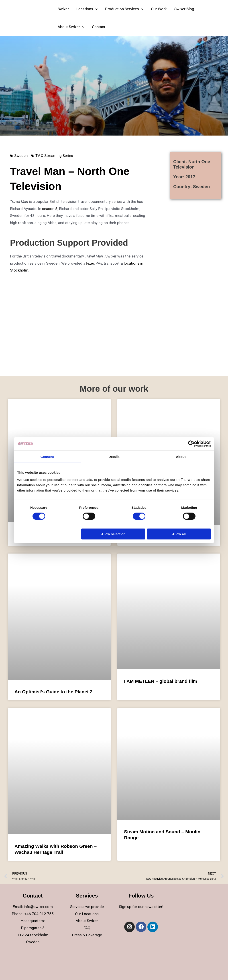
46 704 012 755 (40, 914)
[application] (95, 9)
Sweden (21, 156)
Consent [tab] (47, 457)
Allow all (179, 534)
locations (132, 263)
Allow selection (113, 534)
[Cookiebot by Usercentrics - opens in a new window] (191, 444)
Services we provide (87, 907)
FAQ (87, 928)
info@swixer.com (38, 907)
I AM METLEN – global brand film (161, 681)
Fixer (90, 263)
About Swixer (87, 921)
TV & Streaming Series (54, 156)
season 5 (50, 209)
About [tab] (181, 457)
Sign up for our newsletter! (141, 907)
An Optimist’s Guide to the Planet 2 (53, 692)
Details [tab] (114, 457)
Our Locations (87, 914)
